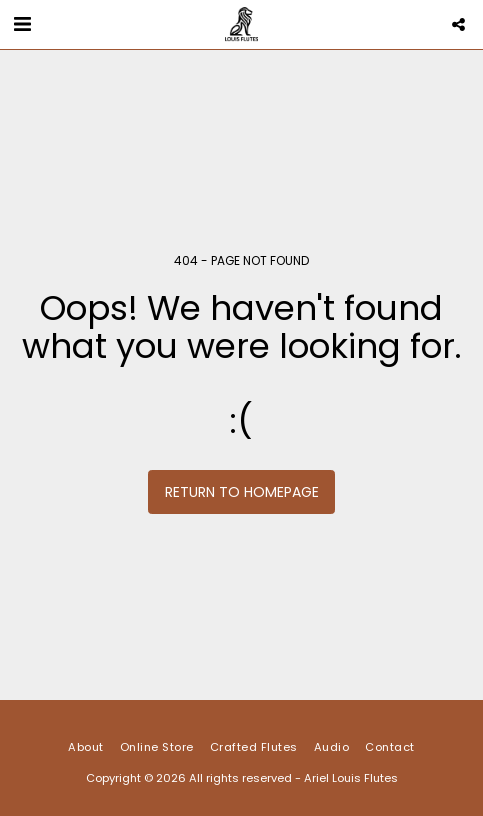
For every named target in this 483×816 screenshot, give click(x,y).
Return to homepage (242, 492)
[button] (22, 24)
